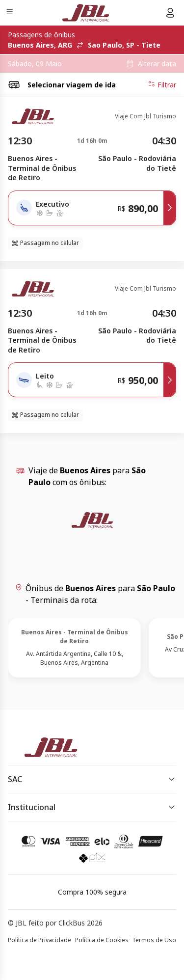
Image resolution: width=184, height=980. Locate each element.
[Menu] (11, 13)
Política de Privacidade (39, 940)
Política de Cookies (102, 940)
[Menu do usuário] (170, 13)
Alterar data (157, 64)
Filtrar (162, 84)
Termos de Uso (154, 940)
